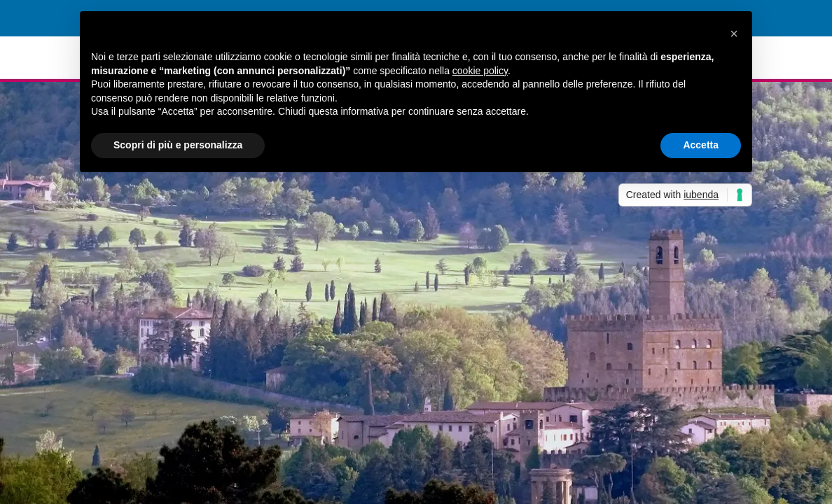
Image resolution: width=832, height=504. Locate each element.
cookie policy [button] (480, 71)
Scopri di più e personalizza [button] (178, 145)
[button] (734, 34)
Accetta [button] (701, 145)
